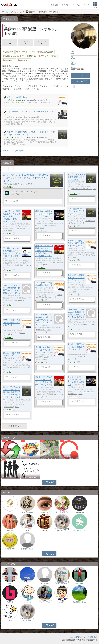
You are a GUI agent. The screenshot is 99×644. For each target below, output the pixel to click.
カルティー (45, 584)
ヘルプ (86, 637)
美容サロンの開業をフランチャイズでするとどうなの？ (44, 214)
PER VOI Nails (80, 512)
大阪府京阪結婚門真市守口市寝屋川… (62, 583)
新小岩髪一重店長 (27, 549)
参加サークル (42, 43)
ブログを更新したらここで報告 (11, 458)
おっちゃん (27, 602)
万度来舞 (10, 602)
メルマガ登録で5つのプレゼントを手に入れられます (77, 211)
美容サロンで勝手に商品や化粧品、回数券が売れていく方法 (76, 243)
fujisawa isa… (21, 300)
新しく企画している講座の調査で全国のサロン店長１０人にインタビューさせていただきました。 (26, 178)
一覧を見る (49, 482)
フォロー (10, 43)
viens (27, 530)
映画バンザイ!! (30, 458)
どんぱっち (15, 192)
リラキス (10, 512)
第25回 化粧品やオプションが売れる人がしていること (12, 323)
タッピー (62, 602)
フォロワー (26, 43)
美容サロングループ (80, 530)
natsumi (10, 530)
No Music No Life (30, 478)
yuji (27, 584)
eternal (45, 530)
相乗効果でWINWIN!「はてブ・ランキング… (69, 458)
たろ (10, 584)
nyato (10, 620)
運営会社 (94, 637)
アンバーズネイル (62, 512)
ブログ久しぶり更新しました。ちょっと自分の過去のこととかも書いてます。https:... (12, 216)
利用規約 (78, 637)
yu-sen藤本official (27, 512)
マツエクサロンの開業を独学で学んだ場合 (44, 285)
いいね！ (9, 187)
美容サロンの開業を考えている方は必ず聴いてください (76, 278)
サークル (69, 637)
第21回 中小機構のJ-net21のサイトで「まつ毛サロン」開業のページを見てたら (44, 382)
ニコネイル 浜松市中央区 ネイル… (62, 530)
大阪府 (74, 64)
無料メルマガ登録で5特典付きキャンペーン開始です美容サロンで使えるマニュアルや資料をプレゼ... (44, 251)
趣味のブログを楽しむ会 (50, 458)
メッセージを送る (80, 81)
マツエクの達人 (45, 512)
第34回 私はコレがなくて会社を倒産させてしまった (76, 177)
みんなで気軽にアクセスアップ (11, 477)
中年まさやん (80, 584)
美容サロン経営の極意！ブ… (16, 367)
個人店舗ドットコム (80, 602)
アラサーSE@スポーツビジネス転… (45, 601)
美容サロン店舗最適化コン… (15, 184)
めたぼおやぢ (10, 549)
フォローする (80, 75)
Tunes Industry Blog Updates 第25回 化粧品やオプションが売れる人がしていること (12, 290)
